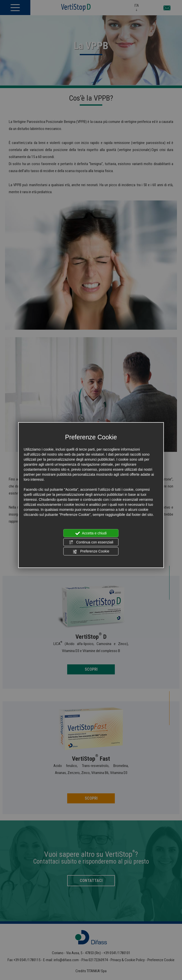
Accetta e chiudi (91, 533)
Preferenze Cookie (91, 551)
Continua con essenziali (91, 542)
